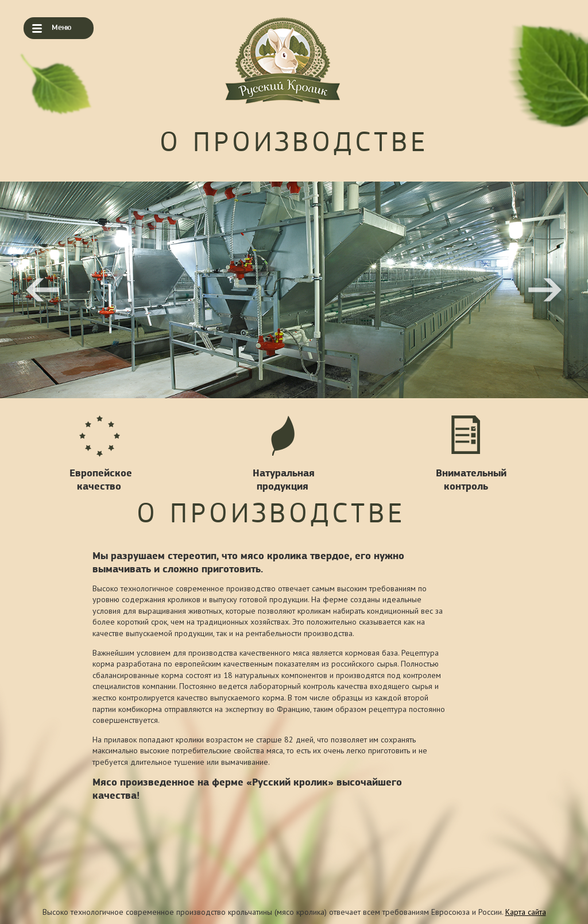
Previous (43, 290)
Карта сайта (526, 912)
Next (545, 290)
